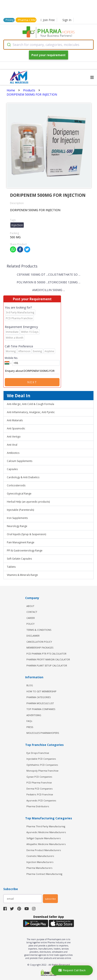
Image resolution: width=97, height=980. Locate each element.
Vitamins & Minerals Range (22, 575)
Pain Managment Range (21, 542)
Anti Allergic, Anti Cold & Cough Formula (30, 404)
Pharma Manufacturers (39, 868)
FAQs (29, 721)
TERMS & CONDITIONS (39, 630)
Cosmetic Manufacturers (40, 856)
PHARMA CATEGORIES (39, 697)
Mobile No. (11, 358)
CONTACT (32, 612)
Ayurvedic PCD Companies (41, 800)
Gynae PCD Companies (39, 777)
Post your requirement (48, 55)
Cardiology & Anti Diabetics (23, 477)
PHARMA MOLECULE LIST (40, 703)
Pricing (10, 20)
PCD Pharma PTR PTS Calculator (46, 654)
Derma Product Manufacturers (44, 850)
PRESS (30, 727)
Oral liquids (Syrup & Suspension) (26, 534)
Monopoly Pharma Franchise (42, 771)
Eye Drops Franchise (38, 753)
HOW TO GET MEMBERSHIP (41, 691)
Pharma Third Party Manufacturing (46, 826)
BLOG (30, 685)
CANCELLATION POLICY (39, 642)
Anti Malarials (15, 420)
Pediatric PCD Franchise (40, 794)
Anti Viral (12, 445)
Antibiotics (13, 453)
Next (32, 382)
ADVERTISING (34, 715)
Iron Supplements (17, 518)
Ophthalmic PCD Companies (42, 765)
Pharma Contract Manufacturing (44, 874)
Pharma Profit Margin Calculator (48, 659)
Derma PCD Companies (39, 789)
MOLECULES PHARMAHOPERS (43, 733)
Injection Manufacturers (40, 862)
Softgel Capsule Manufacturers (44, 838)
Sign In (67, 20)
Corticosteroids (16, 485)
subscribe (50, 899)
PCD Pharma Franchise (39, 783)
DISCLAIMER (33, 636)
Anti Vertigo (14, 437)
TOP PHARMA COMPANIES (41, 709)
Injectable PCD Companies (41, 759)
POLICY (30, 624)
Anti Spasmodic (16, 428)
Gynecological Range (19, 494)
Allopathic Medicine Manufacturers (46, 844)
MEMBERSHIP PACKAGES (40, 648)
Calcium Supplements (20, 461)
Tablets (11, 567)
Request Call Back (72, 970)
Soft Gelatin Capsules (19, 559)
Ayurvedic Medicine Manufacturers (46, 832)
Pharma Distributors (38, 806)
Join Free (48, 20)
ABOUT (30, 606)
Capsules (12, 469)
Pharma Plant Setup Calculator (47, 665)
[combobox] (48, 45)
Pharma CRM (27, 20)
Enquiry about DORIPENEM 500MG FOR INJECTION (32, 371)
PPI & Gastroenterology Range (25, 551)
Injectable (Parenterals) (20, 510)
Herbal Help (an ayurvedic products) (28, 502)
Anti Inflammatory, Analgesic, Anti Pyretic (31, 412)
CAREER (31, 618)
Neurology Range (17, 526)
